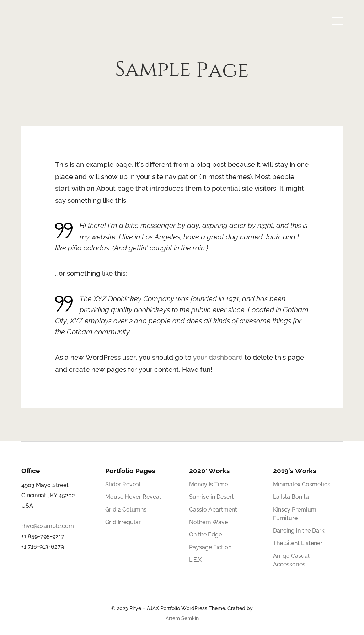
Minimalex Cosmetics (302, 484)
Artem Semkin (182, 618)
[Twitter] (313, 612)
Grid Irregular (123, 522)
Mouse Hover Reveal (133, 497)
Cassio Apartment (213, 510)
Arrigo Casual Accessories (291, 560)
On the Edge (205, 535)
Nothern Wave (208, 522)
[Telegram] (337, 612)
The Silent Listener (298, 543)
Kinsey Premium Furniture (295, 514)
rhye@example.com (48, 526)
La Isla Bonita (291, 497)
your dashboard (218, 357)
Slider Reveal (123, 484)
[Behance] (325, 612)
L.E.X (195, 560)
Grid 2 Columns (126, 510)
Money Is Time (208, 484)
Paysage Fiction (210, 547)
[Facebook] (301, 612)
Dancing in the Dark (299, 531)
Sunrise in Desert (212, 497)
